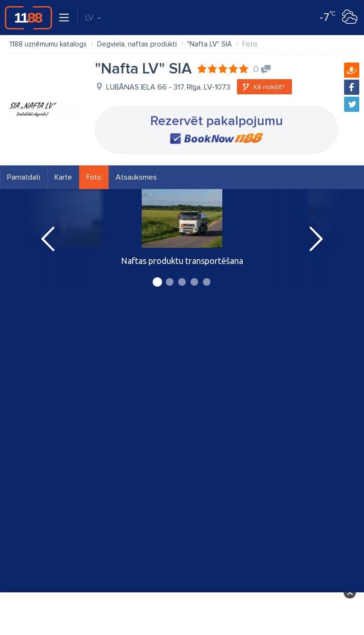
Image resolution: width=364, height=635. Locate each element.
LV (93, 18)
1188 (28, 18)
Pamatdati (24, 177)
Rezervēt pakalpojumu (217, 121)
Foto (94, 177)
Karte (63, 177)
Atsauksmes (136, 177)
